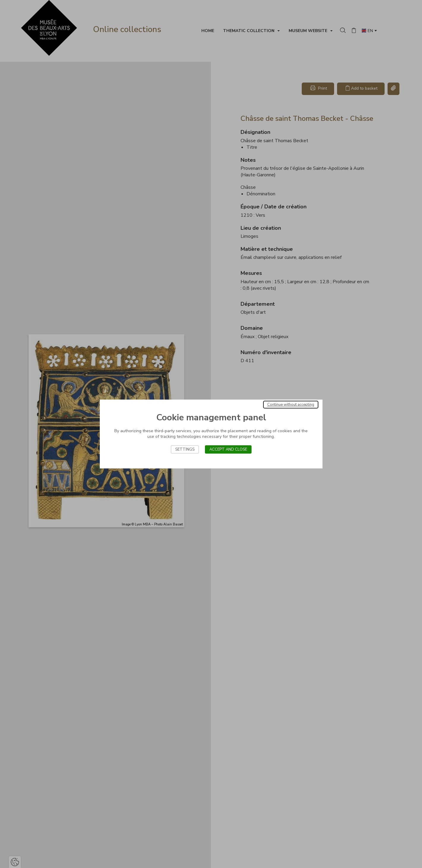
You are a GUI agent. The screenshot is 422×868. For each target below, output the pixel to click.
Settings (185, 449)
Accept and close (228, 449)
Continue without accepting (291, 405)
